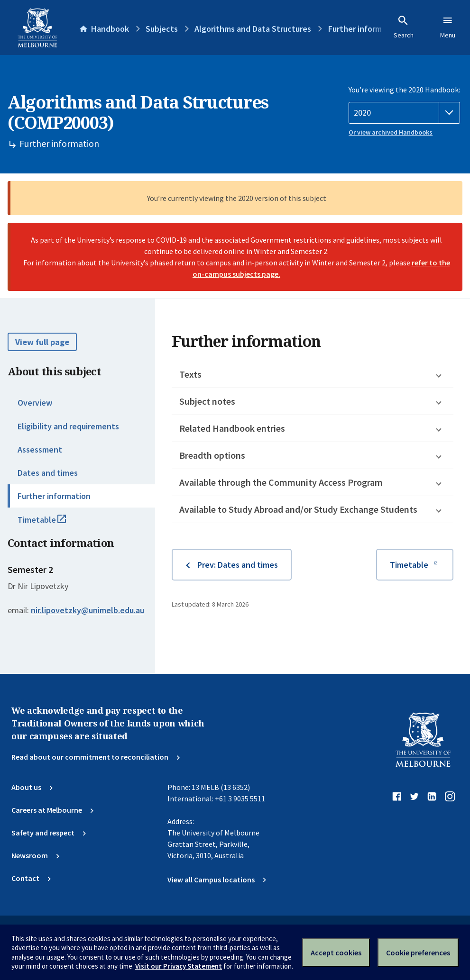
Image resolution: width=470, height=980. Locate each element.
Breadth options (212, 455)
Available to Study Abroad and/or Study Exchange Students (298, 509)
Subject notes (207, 401)
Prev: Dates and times (238, 565)
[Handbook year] (404, 113)
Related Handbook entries (232, 428)
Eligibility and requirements (68, 426)
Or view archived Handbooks (391, 132)
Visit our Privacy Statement (179, 966)
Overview (35, 403)
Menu (448, 27)
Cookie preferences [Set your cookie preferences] (418, 953)
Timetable (52, 524)
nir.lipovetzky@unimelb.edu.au (88, 610)
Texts (190, 374)
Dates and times (48, 473)
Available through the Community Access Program (281, 482)
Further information (54, 496)
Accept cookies (336, 953)
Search (404, 27)
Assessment (40, 449)
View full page (42, 342)
